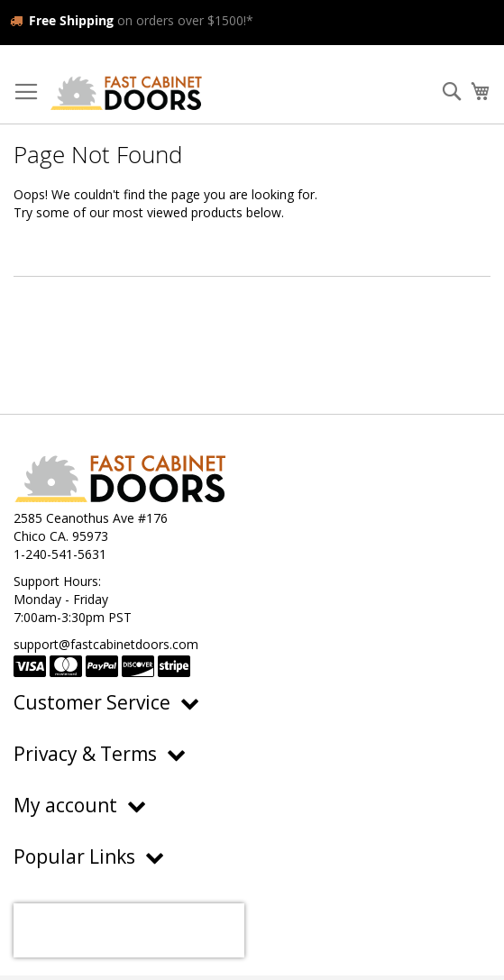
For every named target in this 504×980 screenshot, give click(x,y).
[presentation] (129, 930)
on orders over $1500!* (132, 20)
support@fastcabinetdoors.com (106, 644)
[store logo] (126, 92)
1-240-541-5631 (60, 554)
